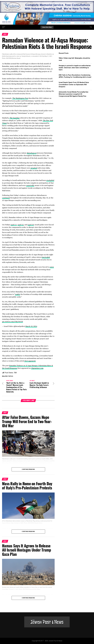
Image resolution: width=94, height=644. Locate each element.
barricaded (46, 257)
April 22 (21, 225)
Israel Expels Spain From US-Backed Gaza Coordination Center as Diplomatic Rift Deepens (74, 85)
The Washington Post (20, 98)
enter (52, 267)
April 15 (14, 225)
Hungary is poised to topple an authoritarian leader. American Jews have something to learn (75, 68)
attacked (34, 168)
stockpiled (50, 180)
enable (18, 294)
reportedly (30, 185)
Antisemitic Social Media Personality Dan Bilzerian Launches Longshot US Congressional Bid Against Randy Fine (74, 94)
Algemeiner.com (37, 368)
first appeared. (30, 361)
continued (6, 198)
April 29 (31, 225)
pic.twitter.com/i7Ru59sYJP (13, 322)
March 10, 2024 (31, 326)
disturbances (32, 153)
